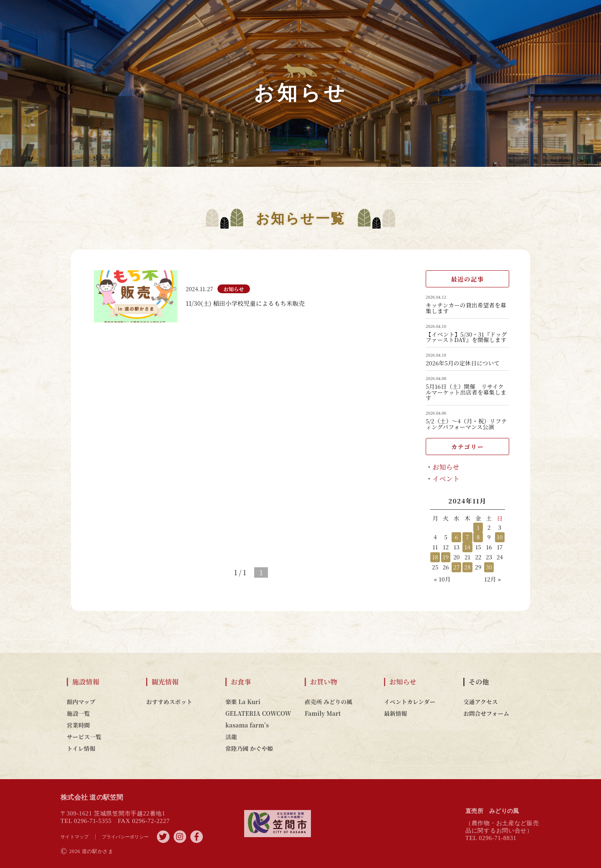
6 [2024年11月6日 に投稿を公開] (457, 537)
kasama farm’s (247, 725)
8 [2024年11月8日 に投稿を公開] (478, 537)
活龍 (231, 737)
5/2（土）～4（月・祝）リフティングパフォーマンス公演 (466, 424)
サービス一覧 (84, 737)
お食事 (241, 682)
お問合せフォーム (486, 713)
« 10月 (442, 579)
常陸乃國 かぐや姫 (249, 748)
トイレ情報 (81, 748)
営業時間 (78, 725)
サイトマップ (75, 837)
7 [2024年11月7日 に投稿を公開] (467, 537)
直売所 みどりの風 (328, 702)
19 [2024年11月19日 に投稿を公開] (446, 557)
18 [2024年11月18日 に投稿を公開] (435, 557)
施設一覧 (78, 713)
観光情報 (165, 682)
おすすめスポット (169, 702)
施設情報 (86, 682)
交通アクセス (481, 702)
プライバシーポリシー (125, 837)
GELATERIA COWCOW (258, 713)
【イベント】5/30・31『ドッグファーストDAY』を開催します (466, 337)
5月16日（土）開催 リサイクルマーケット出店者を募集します (466, 392)
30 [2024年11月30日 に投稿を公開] (489, 567)
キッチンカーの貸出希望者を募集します (466, 308)
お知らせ (446, 467)
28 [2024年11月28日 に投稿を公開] (467, 567)
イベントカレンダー (410, 702)
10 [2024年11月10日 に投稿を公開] (500, 537)
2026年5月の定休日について (463, 363)
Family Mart (323, 713)
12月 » (492, 579)
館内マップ (81, 702)
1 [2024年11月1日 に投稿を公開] (478, 527)
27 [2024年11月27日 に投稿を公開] (457, 567)
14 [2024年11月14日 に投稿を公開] (467, 547)
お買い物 (324, 682)
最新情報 (395, 713)
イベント (446, 479)
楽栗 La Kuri (243, 702)
